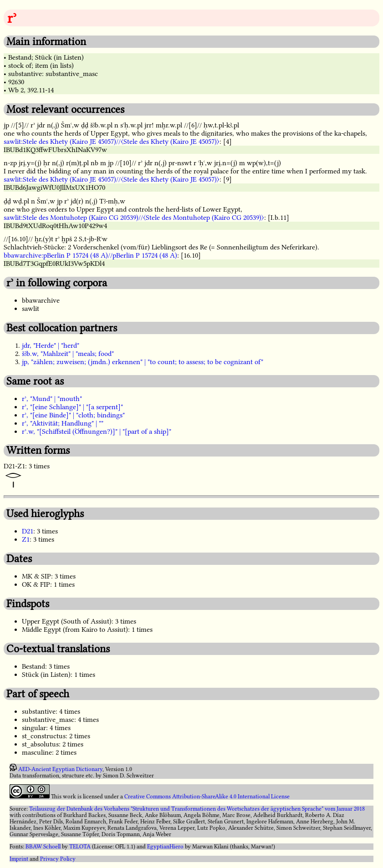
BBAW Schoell (43, 847)
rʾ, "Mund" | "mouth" (52, 399)
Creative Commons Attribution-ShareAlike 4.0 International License (207, 797)
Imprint (19, 859)
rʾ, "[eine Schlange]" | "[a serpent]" (72, 407)
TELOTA (80, 847)
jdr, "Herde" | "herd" (51, 345)
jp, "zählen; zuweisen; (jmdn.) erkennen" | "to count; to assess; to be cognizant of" (143, 362)
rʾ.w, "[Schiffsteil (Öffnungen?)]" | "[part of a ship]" (97, 431)
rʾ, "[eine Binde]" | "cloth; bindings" (73, 415)
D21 (28, 531)
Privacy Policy (58, 859)
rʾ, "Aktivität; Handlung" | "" (63, 423)
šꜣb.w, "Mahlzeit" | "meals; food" (68, 354)
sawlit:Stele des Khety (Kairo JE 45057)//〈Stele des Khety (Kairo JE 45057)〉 (112, 142)
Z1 (26, 539)
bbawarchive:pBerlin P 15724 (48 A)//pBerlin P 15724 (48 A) (90, 255)
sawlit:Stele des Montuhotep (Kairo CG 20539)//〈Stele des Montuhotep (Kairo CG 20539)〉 (134, 218)
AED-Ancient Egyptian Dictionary (60, 769)
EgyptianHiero (165, 847)
